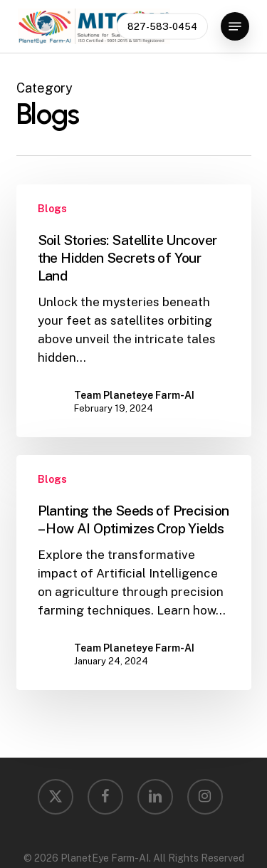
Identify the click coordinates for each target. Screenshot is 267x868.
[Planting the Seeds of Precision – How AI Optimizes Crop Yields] (134, 572)
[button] (235, 26)
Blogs (52, 209)
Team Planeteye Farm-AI (134, 395)
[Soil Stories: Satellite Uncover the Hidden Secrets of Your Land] (134, 311)
